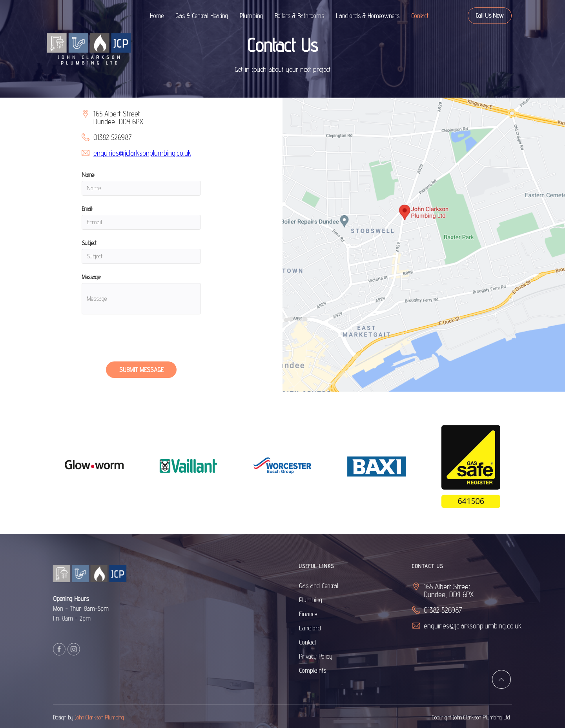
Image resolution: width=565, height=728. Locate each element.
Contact (420, 16)
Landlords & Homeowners (368, 16)
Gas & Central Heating (202, 16)
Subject (89, 243)
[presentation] (141, 341)
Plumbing (251, 16)
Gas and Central (330, 586)
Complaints (324, 670)
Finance (319, 614)
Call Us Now (490, 15)
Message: (91, 277)
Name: (88, 175)
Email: (87, 209)
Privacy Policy (327, 656)
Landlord (321, 628)
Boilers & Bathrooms (299, 16)
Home (157, 16)
